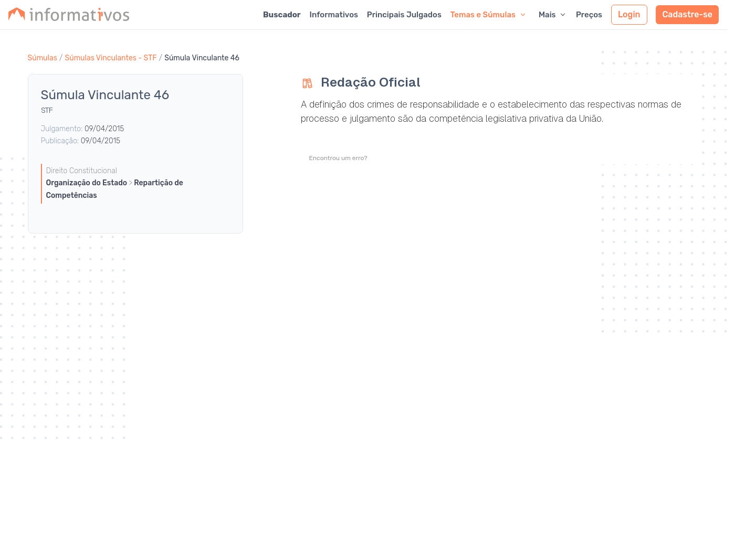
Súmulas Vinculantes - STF (111, 58)
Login (629, 14)
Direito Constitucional (82, 171)
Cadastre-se (687, 14)
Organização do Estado (88, 183)
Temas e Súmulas (489, 15)
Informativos (334, 15)
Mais (553, 15)
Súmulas (43, 58)
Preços (589, 15)
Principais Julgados (404, 15)
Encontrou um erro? (338, 158)
